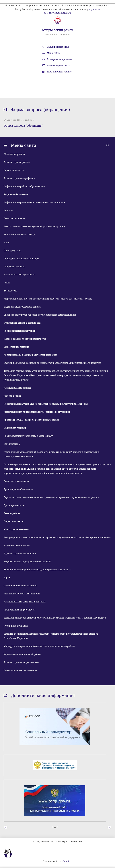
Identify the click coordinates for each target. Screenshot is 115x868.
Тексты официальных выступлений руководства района (34, 226)
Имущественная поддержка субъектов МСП (27, 562)
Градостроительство (14, 505)
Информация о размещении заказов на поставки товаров (35, 202)
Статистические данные (16, 481)
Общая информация (14, 154)
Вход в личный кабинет (60, 72)
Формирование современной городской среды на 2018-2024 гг (37, 570)
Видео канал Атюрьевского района (22, 307)
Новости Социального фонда (19, 235)
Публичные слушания (16, 626)
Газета (7, 283)
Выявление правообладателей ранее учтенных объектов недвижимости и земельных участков (55, 618)
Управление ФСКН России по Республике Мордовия (32, 420)
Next (109, 827)
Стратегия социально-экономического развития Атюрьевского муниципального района (51, 497)
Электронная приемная (60, 59)
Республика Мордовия (57, 35)
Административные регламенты (21, 662)
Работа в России (12, 396)
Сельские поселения (58, 47)
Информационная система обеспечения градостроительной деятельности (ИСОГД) (48, 299)
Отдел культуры (12, 444)
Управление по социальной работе (22, 654)
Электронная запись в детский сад (22, 323)
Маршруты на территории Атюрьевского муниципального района (39, 646)
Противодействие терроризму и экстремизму (28, 436)
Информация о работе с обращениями (24, 186)
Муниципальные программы (19, 275)
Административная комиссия (20, 554)
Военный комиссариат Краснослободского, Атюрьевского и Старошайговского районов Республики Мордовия (51, 636)
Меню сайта (53, 53)
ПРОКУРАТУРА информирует (19, 610)
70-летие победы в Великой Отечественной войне (30, 355)
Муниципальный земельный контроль (25, 602)
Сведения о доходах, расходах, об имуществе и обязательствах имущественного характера (52, 363)
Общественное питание (16, 347)
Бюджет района (12, 513)
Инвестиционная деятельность (20, 670)
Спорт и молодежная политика (20, 586)
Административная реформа (19, 178)
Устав (7, 243)
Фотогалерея (10, 291)
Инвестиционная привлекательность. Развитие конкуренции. (37, 412)
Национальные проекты (17, 546)
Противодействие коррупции (20, 331)
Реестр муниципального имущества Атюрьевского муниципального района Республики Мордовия (57, 537)
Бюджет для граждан (15, 428)
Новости (8, 210)
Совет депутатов (12, 251)
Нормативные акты (14, 170)
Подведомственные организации (22, 259)
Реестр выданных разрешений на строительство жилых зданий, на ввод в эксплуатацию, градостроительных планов (52, 454)
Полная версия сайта (58, 66)
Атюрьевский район (57, 30)
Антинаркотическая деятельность (22, 594)
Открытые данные (13, 521)
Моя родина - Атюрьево (16, 529)
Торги (7, 578)
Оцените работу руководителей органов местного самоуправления (40, 315)
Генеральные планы (14, 267)
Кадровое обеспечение (16, 194)
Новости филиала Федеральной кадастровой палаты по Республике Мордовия (46, 404)
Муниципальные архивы (17, 388)
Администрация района (17, 162)
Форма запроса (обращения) (24, 126)
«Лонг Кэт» (67, 861)
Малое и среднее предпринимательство (25, 339)
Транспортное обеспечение (18, 489)
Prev (6, 827)
